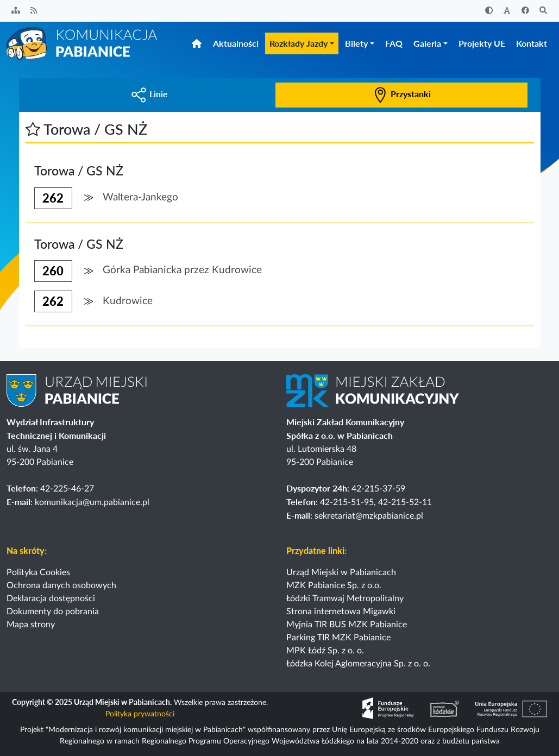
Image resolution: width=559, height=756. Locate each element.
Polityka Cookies (38, 572)
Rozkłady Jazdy (299, 43)
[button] (33, 129)
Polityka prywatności (140, 714)
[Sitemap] (16, 11)
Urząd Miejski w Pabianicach (341, 572)
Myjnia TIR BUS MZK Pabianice (347, 625)
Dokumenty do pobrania (53, 612)
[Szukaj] (544, 11)
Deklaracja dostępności (51, 598)
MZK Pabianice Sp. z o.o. (334, 585)
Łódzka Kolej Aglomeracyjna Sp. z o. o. (358, 664)
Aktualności (236, 43)
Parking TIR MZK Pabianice (338, 638)
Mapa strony (31, 625)
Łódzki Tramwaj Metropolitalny (345, 598)
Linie (149, 94)
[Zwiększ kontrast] (489, 11)
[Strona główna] (83, 43)
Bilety (356, 43)
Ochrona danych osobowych (61, 585)
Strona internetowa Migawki (341, 612)
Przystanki (401, 94)
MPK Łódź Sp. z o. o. (325, 651)
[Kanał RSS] (34, 11)
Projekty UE (482, 43)
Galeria (427, 43)
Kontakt (532, 43)
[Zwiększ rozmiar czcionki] (507, 11)
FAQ (394, 43)
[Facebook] (525, 11)
